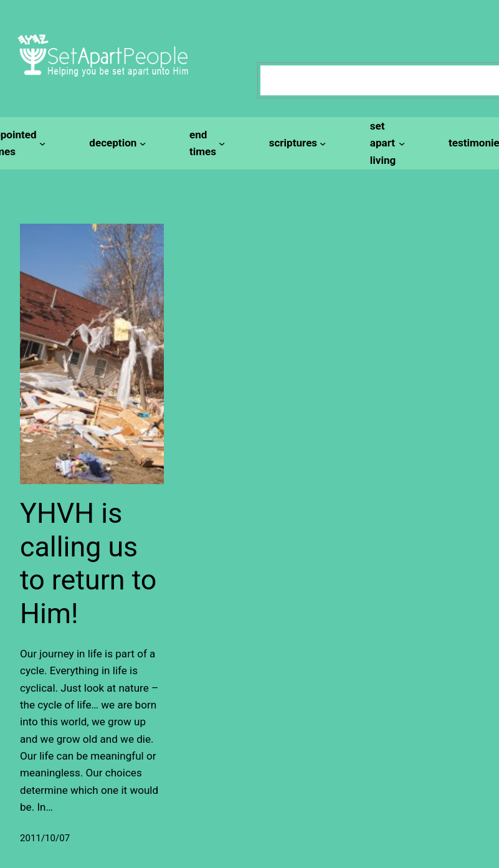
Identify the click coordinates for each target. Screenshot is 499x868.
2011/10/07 (45, 838)
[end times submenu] (206, 144)
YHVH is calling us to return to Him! (88, 563)
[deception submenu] (116, 143)
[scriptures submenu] (296, 143)
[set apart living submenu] (386, 143)
